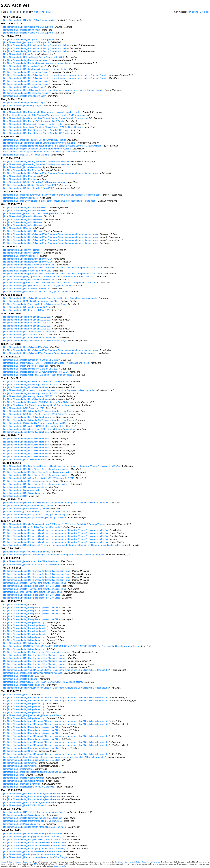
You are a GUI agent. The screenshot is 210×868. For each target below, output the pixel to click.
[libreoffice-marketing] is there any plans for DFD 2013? (29, 396)
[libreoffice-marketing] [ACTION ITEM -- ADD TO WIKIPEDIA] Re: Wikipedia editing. (43, 682)
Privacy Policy (6, 862)
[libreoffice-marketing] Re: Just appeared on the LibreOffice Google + (36, 857)
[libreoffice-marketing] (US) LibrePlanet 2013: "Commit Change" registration (39, 429)
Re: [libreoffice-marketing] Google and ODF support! (28, 27)
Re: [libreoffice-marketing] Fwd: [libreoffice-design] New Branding (34, 515)
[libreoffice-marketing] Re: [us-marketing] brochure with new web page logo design (42, 112)
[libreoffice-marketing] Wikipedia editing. (22, 824)
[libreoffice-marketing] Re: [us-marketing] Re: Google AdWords (33, 715)
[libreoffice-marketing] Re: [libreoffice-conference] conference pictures (36, 469)
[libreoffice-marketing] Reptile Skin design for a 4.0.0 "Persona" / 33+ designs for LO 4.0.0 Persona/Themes (54, 524)
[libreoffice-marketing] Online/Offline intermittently (27, 552)
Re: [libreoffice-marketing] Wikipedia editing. (24, 622)
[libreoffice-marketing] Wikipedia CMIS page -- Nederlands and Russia (36, 423)
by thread (194, 12)
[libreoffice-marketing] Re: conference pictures (25, 487)
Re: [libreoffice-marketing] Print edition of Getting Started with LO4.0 (35, 45)
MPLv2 (37, 864)
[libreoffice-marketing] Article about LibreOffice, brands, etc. (31, 561)
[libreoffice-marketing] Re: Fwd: (18, 676)
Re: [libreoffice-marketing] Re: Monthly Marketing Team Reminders (35, 827)
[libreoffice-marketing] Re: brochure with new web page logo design (35, 69)
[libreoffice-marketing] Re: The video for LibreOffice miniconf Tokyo (35, 583)
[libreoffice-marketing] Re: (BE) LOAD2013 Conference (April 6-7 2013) (37, 286)
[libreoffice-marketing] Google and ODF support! (26, 42)
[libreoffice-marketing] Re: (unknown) (21, 679)
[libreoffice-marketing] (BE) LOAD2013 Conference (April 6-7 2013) (35, 291)
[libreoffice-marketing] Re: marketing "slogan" (25, 66)
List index (204, 12)
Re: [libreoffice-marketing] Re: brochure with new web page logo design (37, 63)
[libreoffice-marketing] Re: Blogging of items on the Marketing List (34, 837)
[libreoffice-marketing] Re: (15, 496)
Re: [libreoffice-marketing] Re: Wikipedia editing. (26, 625)
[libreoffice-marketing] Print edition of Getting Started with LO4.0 (33, 57)
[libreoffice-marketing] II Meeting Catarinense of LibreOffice (31, 301)
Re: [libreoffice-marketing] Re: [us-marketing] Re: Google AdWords (35, 518)
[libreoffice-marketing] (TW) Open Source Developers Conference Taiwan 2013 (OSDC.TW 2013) (49, 277)
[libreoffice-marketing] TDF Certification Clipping (26, 155)
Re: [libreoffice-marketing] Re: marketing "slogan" (27, 60)
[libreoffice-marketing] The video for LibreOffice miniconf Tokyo (33, 592)
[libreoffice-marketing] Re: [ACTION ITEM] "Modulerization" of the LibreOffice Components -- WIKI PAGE (53, 268)
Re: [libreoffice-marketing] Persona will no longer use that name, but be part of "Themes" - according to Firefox (56, 530)
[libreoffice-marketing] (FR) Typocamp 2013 (24, 408)
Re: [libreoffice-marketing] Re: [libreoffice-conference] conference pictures (38, 472)
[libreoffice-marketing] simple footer (20, 54)
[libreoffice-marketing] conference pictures (23, 490)
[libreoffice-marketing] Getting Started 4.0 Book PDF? (29, 188)
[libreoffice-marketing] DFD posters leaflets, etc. (26, 366)
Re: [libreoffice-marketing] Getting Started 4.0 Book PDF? (30, 185)
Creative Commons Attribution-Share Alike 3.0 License (139, 862)
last (49, 12)
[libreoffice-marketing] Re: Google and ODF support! (28, 33)
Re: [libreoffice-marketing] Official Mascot (23, 219)
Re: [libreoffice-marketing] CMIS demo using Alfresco (28, 506)
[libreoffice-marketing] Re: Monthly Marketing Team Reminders (33, 821)
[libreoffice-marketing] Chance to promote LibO (25, 307)
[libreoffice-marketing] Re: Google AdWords (24, 778)
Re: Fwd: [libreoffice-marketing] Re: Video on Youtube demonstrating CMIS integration (44, 115)
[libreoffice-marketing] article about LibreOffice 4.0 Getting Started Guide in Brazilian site (45, 118)
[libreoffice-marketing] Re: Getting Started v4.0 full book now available (36, 164)
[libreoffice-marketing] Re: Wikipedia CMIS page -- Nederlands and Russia (38, 375)
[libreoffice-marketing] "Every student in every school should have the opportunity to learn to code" (50, 201)
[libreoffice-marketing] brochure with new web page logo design (33, 124)
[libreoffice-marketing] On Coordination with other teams (30, 332)
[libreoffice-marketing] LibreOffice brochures (24, 460)
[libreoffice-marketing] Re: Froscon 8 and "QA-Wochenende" (32, 793)
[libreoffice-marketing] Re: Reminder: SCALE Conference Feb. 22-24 (36, 372)
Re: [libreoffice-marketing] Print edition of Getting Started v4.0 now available (39, 143)
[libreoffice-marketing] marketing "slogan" (23, 106)
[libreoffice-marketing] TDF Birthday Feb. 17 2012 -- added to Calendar (37, 512)
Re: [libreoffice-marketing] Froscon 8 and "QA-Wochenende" (32, 796)
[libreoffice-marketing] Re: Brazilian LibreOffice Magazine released (35, 655)
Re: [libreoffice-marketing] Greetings (20, 751)
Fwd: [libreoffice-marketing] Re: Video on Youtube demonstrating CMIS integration (42, 152)
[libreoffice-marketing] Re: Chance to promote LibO (27, 271)
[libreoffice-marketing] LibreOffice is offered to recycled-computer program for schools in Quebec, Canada (53, 90)
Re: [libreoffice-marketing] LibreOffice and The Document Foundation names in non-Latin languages (51, 173)
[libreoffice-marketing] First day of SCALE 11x (25, 335)
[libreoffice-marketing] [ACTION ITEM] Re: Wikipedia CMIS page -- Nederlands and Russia (46, 363)
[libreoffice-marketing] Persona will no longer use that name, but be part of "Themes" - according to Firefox (54, 555)
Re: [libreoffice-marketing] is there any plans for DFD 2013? (31, 384)
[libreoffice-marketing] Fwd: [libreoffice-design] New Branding (32, 772)
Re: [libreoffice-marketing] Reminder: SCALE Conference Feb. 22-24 (36, 381)
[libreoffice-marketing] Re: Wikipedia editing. (24, 493)
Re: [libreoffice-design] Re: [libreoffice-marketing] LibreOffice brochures (37, 405)
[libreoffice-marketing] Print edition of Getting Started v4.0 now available (37, 149)
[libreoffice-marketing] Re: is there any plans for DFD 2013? (31, 360)
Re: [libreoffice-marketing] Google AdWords (24, 781)
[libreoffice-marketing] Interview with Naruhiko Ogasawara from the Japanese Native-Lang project (49, 390)
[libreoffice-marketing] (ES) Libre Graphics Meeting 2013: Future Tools (36, 414)
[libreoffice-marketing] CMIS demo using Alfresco (26, 509)
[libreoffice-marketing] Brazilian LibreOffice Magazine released (33, 673)
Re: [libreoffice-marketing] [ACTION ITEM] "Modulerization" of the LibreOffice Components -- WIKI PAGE (53, 274)
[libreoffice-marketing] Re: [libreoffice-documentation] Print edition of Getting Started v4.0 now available (52, 146)
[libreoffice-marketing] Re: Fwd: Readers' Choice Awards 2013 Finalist (36, 130)
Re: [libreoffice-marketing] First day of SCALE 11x (27, 317)
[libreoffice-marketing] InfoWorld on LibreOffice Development (32, 564)
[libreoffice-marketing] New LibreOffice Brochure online (29, 20)
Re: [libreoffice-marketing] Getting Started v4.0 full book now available (36, 161)
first (36, 12)
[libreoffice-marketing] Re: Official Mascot (23, 216)
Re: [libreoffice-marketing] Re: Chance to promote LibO (29, 265)
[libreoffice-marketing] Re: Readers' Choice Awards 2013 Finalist (34, 121)
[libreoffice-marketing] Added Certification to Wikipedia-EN (31, 213)
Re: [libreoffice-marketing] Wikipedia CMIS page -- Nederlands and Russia (38, 420)
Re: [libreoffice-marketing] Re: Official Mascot (25, 208)
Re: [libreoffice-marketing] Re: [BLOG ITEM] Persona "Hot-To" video (35, 840)
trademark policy (60, 866)
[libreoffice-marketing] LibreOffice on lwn (22, 167)
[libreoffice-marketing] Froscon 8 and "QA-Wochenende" (30, 802)
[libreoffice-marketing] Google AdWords (22, 784)
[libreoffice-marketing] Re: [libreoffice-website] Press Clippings (33, 818)
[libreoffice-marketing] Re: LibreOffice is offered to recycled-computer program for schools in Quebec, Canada (55, 78)
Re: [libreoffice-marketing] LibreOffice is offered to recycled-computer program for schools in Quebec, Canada (55, 75)
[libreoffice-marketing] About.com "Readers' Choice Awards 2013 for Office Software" (43, 127)
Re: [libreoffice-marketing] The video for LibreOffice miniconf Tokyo (35, 304)
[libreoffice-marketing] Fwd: (16, 694)
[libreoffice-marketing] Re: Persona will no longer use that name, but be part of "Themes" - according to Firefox (56, 503)
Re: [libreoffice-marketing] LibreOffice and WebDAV (28, 259)
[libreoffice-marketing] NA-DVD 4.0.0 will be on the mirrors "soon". (34, 812)
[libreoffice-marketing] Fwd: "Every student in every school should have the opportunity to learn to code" (52, 195)
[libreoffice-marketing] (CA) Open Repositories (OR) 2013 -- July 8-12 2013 (39, 478)
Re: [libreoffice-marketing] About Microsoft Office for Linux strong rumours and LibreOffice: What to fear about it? (56, 670)
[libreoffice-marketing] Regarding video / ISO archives (29, 787)
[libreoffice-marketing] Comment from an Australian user (30, 338)
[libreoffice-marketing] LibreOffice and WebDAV (26, 347)
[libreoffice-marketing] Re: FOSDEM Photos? (25, 805)
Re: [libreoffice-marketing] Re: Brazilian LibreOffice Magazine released (37, 652)
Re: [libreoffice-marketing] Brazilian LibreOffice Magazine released (35, 661)
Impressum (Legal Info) (22, 862)
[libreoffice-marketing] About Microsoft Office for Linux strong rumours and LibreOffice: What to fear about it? (55, 757)
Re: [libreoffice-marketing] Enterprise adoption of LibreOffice (32, 586)
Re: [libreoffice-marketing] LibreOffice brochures (26, 387)
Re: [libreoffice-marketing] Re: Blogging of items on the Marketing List (36, 849)
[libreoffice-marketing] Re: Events (19, 176)
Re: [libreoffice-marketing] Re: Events (21, 170)
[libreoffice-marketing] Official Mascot (21, 198)
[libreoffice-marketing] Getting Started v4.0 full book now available (34, 182)
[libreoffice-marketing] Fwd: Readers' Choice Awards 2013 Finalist (34, 140)
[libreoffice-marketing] (13, 775)
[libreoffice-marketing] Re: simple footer (22, 30)
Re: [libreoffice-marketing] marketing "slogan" (25, 103)
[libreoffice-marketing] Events (17, 228)
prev (41, 12)
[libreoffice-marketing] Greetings (18, 769)
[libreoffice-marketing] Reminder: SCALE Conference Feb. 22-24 (34, 426)
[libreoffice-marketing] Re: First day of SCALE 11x (27, 310)
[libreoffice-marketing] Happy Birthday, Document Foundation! (32, 527)
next (45, 12)
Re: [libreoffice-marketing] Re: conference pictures (27, 481)
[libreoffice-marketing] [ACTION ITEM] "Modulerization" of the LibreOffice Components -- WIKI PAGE (51, 283)
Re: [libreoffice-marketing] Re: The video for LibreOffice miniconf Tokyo (37, 571)
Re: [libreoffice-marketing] (15, 604)
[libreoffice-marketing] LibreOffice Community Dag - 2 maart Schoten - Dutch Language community (50, 298)
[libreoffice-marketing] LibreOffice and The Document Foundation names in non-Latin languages (49, 353)
